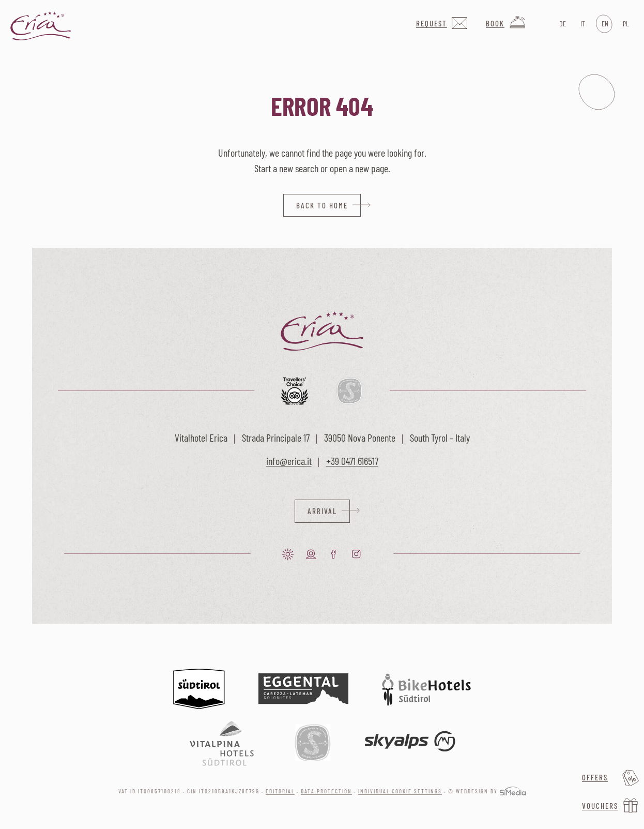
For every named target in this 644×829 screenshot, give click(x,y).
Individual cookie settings (400, 791)
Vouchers (600, 806)
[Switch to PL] (625, 24)
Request (432, 23)
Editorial (280, 791)
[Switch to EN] (604, 24)
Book (495, 23)
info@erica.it (289, 461)
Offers (595, 777)
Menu (596, 92)
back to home (322, 205)
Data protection (326, 791)
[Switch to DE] (562, 24)
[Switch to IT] (583, 24)
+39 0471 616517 (352, 461)
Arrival (322, 511)
